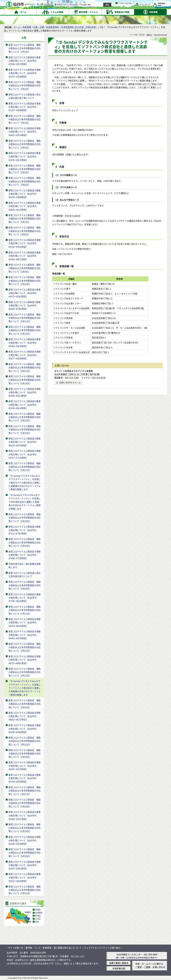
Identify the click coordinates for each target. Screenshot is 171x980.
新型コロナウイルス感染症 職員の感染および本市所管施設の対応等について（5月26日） (25, 753)
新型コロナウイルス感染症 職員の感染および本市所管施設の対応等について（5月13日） (25, 367)
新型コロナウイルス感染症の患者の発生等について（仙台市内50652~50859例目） (25, 877)
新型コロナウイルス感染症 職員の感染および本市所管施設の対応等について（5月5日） (25, 169)
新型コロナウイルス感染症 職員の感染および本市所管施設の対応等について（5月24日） (25, 704)
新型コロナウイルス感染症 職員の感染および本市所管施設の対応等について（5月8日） (25, 231)
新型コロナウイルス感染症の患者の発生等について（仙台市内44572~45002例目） (25, 293)
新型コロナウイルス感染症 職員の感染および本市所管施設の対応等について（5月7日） (25, 218)
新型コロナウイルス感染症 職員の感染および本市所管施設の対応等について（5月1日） (25, 48)
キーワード (95, 12)
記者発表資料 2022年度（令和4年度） (79, 27)
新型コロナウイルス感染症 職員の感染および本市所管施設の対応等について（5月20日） (25, 585)
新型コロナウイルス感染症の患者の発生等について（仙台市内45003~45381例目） (25, 305)
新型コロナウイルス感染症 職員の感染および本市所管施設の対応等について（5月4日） (25, 144)
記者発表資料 (53, 27)
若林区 (38, 916)
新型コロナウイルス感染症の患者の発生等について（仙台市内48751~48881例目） (25, 660)
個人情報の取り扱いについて (68, 948)
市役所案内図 (119, 968)
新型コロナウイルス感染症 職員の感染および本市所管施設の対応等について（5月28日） (25, 803)
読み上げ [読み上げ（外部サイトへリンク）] (110, 3)
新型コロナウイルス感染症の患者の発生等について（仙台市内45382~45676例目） (25, 343)
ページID (107, 12)
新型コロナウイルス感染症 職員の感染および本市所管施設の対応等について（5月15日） (25, 417)
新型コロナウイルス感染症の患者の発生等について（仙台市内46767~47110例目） (25, 454)
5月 (102, 27)
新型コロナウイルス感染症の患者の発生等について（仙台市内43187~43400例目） (25, 107)
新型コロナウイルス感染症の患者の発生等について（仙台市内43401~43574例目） (25, 132)
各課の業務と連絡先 (119, 963)
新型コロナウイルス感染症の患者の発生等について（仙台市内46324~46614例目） (25, 405)
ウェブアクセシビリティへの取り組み (102, 948)
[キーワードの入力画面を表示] (90, 12)
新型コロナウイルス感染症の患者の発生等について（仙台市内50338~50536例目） (25, 840)
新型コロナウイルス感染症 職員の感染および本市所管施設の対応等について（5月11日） (25, 318)
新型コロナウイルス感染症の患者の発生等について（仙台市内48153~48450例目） (25, 622)
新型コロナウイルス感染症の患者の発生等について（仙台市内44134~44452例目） (25, 243)
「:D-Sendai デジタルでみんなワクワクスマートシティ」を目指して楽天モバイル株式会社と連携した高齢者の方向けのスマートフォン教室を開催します (25, 482)
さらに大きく (139, 7)
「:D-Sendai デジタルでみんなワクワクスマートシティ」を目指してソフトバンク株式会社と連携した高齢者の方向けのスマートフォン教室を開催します (25, 688)
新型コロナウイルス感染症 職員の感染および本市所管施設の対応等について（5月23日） (25, 672)
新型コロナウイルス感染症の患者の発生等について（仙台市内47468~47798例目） (25, 555)
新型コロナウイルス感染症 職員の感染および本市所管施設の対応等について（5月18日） (25, 517)
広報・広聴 (39, 27)
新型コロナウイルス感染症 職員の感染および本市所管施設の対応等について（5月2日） (25, 85)
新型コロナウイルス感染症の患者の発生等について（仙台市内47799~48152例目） (25, 597)
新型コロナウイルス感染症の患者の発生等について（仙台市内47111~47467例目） (25, 530)
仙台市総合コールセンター (130, 954)
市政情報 (27, 27)
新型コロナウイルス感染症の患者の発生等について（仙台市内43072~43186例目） (25, 73)
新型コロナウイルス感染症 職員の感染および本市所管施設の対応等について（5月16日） (25, 429)
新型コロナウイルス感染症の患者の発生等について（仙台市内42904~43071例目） (25, 61)
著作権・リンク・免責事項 (38, 948)
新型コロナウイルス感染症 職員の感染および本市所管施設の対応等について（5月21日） (25, 610)
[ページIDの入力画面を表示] (103, 12)
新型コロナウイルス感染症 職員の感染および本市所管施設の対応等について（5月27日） (25, 790)
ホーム (17, 27)
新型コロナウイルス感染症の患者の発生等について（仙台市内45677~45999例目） (25, 355)
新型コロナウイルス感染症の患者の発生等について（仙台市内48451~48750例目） (25, 635)
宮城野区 (39, 913)
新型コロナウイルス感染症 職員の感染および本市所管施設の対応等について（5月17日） (25, 467)
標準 (133, 4)
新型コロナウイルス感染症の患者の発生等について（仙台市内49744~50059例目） (25, 778)
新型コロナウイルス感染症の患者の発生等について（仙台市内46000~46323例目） (25, 392)
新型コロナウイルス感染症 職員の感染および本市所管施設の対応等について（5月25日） (25, 741)
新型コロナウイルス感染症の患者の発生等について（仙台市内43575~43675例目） (25, 156)
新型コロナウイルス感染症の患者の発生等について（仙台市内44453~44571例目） (25, 256)
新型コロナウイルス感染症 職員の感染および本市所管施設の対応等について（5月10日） (25, 280)
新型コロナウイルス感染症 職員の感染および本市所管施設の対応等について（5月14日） (25, 380)
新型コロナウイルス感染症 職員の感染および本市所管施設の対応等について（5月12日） (25, 330)
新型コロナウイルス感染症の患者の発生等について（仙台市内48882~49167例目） (25, 716)
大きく (129, 7)
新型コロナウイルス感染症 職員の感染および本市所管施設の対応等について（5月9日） (25, 268)
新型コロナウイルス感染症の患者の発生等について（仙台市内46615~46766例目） (25, 442)
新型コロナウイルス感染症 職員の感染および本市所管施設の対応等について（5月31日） (25, 890)
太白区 (38, 919)
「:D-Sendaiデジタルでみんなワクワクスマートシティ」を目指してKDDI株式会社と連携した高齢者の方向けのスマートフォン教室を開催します (25, 502)
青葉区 (38, 910)
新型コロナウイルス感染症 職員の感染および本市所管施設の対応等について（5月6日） (25, 181)
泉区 (37, 922)
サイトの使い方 (16, 948)
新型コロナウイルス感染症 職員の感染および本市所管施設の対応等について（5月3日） (25, 119)
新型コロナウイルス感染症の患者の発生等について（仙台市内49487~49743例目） (25, 766)
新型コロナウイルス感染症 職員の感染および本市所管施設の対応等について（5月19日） (25, 542)
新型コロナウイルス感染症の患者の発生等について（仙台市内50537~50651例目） (25, 865)
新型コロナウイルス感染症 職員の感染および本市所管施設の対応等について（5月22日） (25, 647)
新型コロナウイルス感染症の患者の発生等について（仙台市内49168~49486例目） (25, 728)
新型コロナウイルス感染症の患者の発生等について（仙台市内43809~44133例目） (25, 206)
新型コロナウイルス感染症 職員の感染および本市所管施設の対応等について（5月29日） (25, 828)
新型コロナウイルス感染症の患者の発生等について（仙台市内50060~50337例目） (25, 815)
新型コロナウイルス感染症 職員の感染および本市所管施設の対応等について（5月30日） (25, 852)
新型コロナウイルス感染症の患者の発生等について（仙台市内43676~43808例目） (25, 194)
